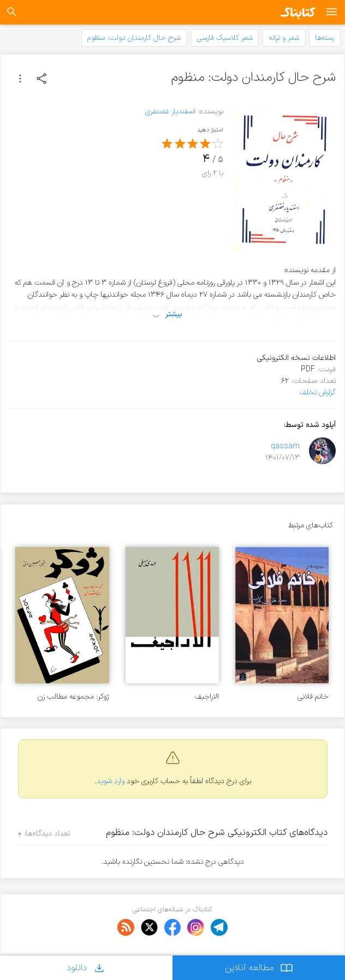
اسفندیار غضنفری (170, 112)
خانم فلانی (313, 697)
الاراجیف (207, 697)
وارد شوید (111, 781)
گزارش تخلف (318, 392)
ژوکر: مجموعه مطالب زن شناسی (73, 697)
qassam (285, 446)
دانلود (86, 968)
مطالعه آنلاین (259, 968)
